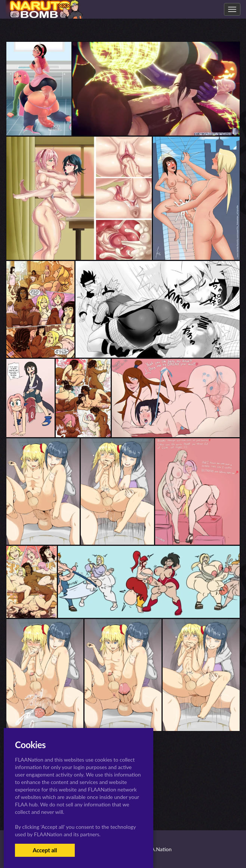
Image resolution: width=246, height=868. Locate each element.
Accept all (45, 850)
